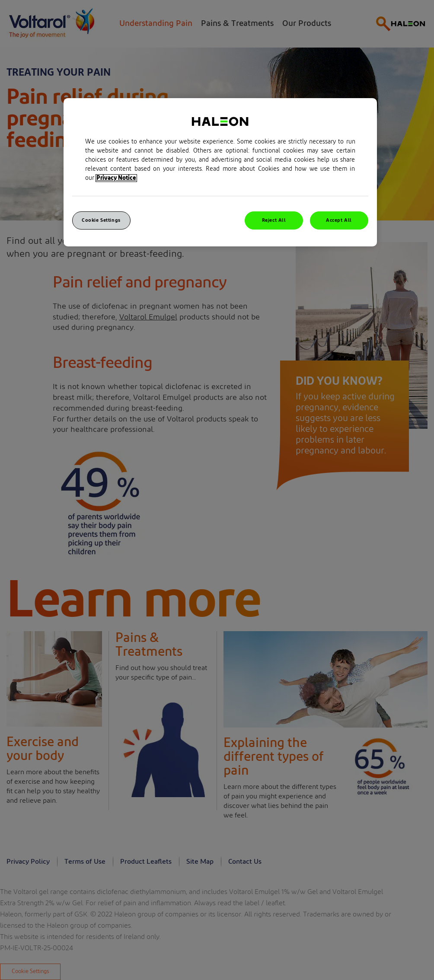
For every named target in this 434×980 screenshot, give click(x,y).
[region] (220, 172)
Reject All (274, 220)
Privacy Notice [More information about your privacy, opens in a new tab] (116, 178)
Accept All (339, 220)
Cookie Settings (101, 220)
